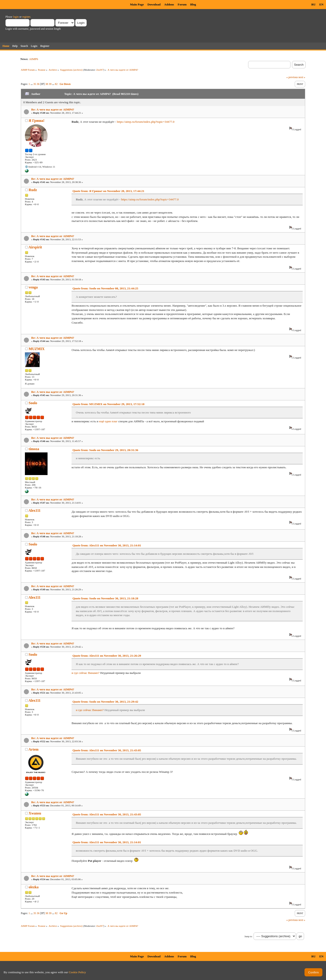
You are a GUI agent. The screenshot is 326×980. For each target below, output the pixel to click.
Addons (169, 4)
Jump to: (248, 936)
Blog (193, 4)
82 (56, 84)
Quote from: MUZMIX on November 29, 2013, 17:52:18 (108, 404)
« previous (292, 77)
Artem (34, 749)
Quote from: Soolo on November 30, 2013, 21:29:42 (105, 702)
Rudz (33, 190)
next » (302, 77)
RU (313, 4)
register (26, 17)
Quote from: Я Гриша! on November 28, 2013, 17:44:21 (108, 191)
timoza (34, 449)
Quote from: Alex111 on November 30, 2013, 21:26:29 (107, 656)
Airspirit (35, 247)
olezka (34, 887)
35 (35, 84)
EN (321, 4)
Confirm (313, 972)
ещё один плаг (108, 421)
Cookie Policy (77, 972)
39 (50, 84)
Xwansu (35, 813)
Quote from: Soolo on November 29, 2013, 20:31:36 (105, 450)
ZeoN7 (100, 70)
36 (38, 84)
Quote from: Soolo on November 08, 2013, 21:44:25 (105, 288)
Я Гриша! (37, 121)
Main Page (137, 4)
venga (33, 287)
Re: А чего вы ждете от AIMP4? (53, 109)
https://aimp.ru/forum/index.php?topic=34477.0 (146, 122)
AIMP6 (34, 59)
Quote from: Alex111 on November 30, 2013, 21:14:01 (107, 545)
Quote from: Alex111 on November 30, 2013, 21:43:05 (107, 750)
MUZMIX (37, 349)
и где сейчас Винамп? (85, 673)
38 (47, 84)
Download (154, 4)
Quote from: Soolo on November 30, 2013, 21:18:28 (105, 598)
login (16, 17)
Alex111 (35, 510)
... (32, 84)
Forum (182, 4)
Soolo (33, 403)
